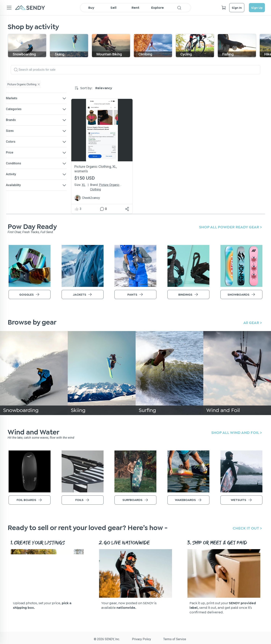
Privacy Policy (142, 639)
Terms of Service (175, 639)
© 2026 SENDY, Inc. (107, 639)
